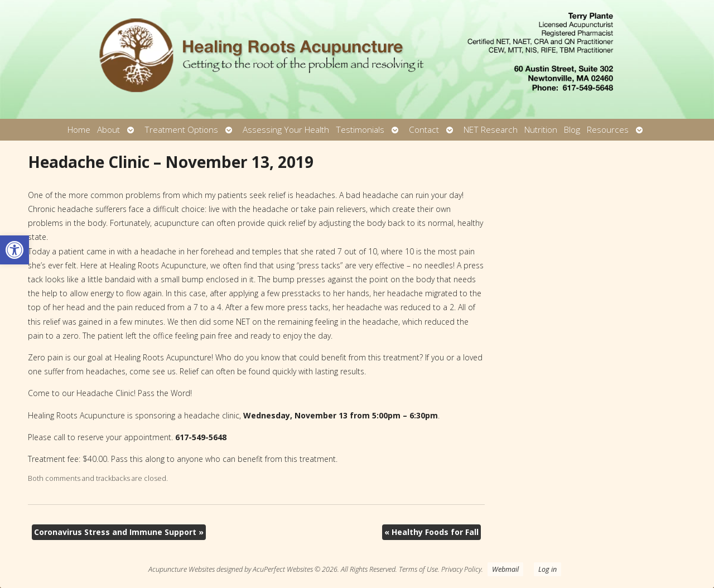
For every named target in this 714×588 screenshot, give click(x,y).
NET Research (491, 130)
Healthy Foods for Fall (431, 532)
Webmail (505, 569)
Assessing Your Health (286, 130)
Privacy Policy (461, 569)
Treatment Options (181, 130)
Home (79, 130)
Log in (547, 569)
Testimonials (360, 130)
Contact (424, 130)
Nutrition (541, 130)
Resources (608, 130)
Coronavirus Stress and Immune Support (119, 532)
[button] (15, 250)
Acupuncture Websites (182, 569)
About (108, 130)
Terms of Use (418, 569)
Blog (572, 130)
